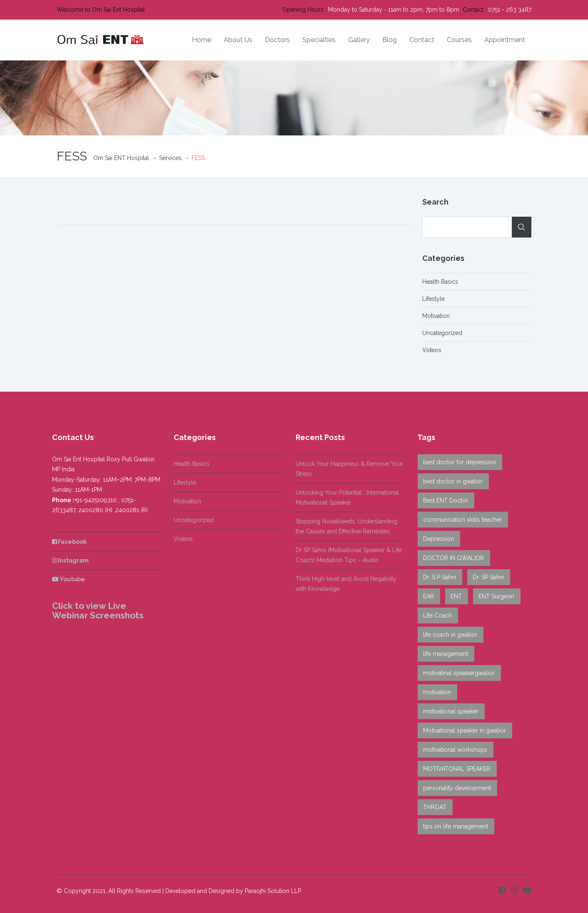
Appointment (505, 40)
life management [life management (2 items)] (443, 654)
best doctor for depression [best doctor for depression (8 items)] (457, 462)
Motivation (436, 316)
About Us (238, 40)
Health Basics (440, 282)
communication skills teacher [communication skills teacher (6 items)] (460, 520)
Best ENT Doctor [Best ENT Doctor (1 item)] (443, 500)
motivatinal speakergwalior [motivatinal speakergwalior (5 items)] (456, 673)
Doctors (277, 40)
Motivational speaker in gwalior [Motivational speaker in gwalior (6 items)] (462, 730)
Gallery (359, 40)
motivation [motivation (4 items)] (434, 692)
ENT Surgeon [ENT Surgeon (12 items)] (493, 596)
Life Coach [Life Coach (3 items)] (435, 615)
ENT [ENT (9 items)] (453, 596)
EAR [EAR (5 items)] (426, 596)
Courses (459, 40)
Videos (432, 350)
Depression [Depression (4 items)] (436, 539)
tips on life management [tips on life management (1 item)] (453, 826)
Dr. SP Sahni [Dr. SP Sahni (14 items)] (485, 577)
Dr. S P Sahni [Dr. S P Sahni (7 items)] (437, 577)
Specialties (319, 40)
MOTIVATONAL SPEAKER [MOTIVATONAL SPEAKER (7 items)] (454, 769)
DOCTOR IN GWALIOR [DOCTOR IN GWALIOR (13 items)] (451, 558)
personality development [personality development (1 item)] (454, 788)
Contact (422, 40)
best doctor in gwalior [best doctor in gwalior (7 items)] (450, 481)
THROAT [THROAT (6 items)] (432, 807)
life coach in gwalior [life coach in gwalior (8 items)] (447, 635)
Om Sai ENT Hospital (121, 158)
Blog (390, 40)
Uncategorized (442, 333)
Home (202, 40)
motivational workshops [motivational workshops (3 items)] (452, 750)
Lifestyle (434, 299)
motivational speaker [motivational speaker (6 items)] (448, 711)
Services (170, 158)
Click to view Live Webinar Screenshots (95, 610)
